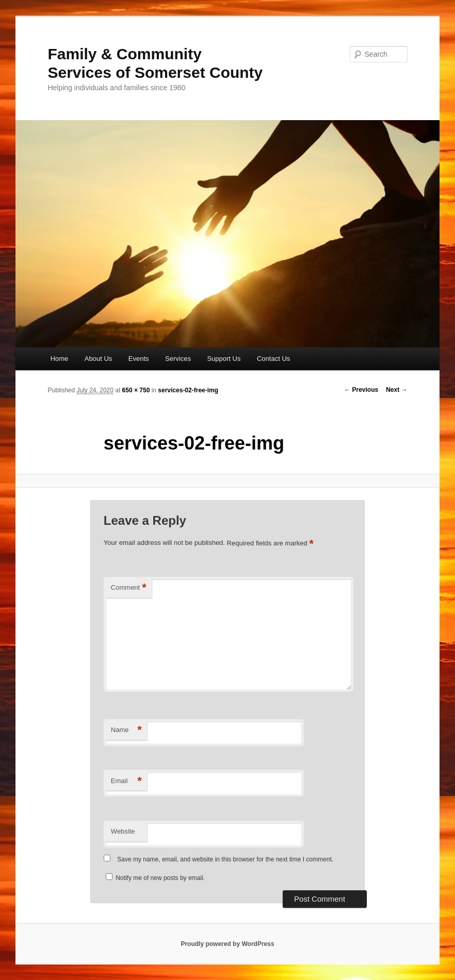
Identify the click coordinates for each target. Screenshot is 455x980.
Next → (396, 390)
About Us (98, 359)
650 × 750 (136, 390)
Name (126, 730)
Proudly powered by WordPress (227, 944)
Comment (129, 588)
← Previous (361, 390)
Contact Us (273, 359)
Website (123, 831)
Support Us (224, 359)
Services (178, 359)
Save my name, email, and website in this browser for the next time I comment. (225, 859)
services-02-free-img (188, 390)
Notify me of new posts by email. (160, 878)
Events (139, 359)
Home (60, 359)
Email (126, 781)
